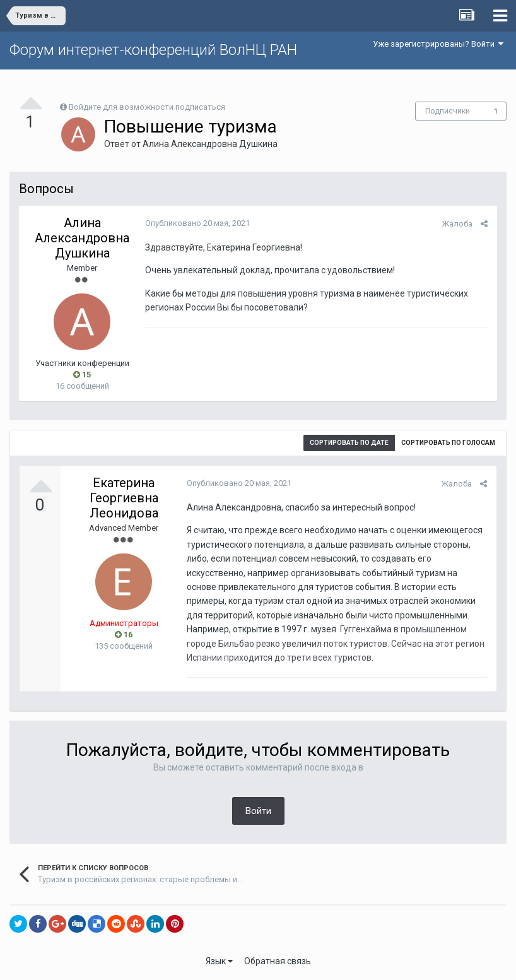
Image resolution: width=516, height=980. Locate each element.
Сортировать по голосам (448, 443)
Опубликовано (197, 223)
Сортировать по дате (349, 443)
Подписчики (448, 111)
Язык (219, 961)
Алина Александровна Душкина (210, 144)
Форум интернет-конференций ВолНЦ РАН (153, 50)
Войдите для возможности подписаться (147, 107)
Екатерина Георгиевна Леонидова (124, 498)
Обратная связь (278, 961)
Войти (258, 811)
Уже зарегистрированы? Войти (438, 44)
